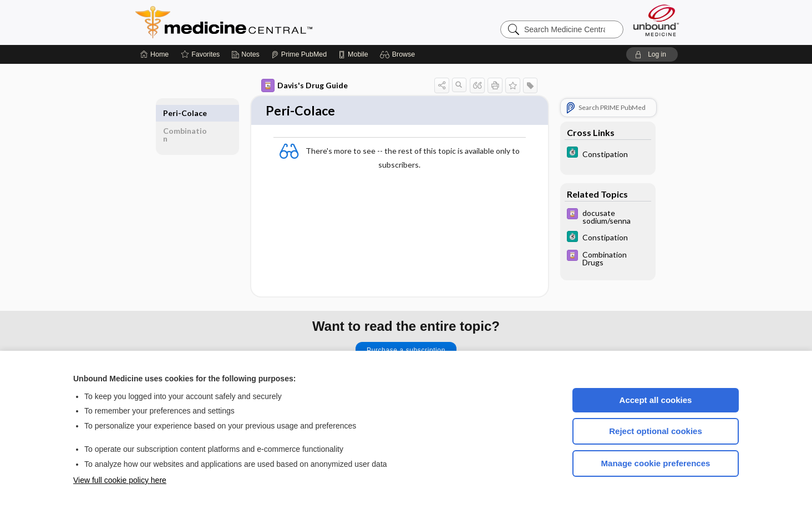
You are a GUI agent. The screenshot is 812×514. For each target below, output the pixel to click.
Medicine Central (273, 22)
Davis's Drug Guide (304, 85)
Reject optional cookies (656, 431)
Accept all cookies (656, 400)
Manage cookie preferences (656, 463)
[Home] (154, 54)
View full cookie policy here (120, 480)
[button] (399, 54)
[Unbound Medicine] (656, 20)
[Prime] (299, 54)
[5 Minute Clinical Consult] (608, 153)
